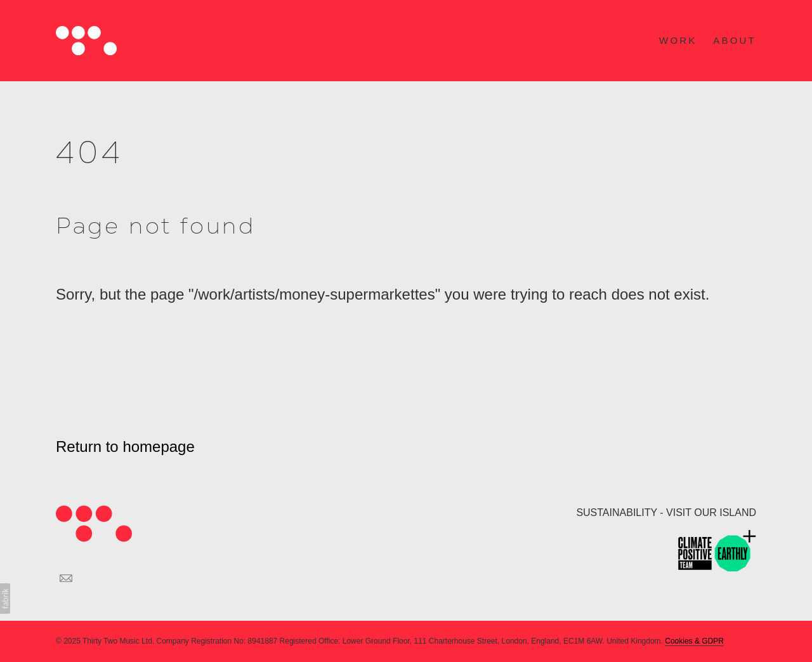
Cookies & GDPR (694, 641)
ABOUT (735, 40)
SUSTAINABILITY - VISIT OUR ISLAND (666, 513)
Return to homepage (125, 447)
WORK (678, 40)
